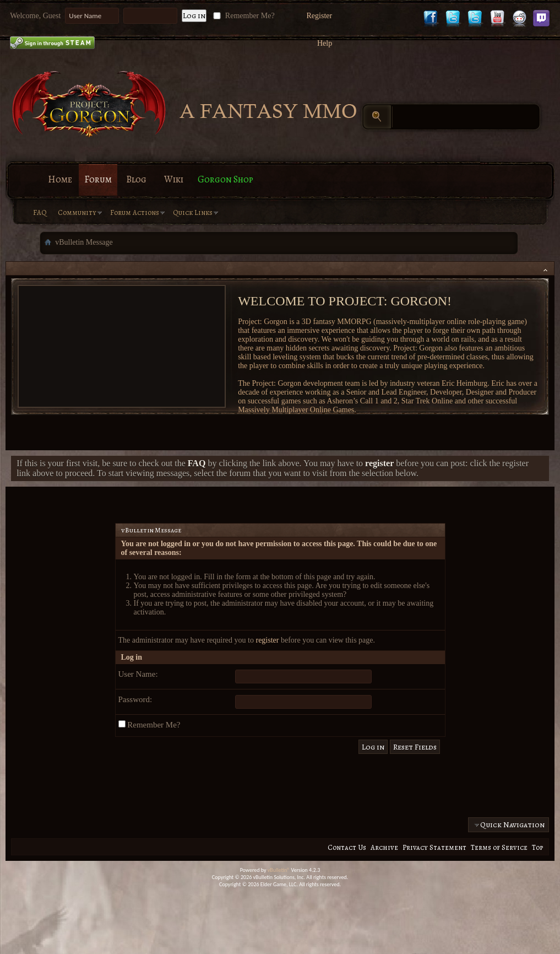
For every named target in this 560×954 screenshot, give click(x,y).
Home (60, 179)
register (267, 640)
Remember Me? (243, 16)
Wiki (174, 179)
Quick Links (193, 212)
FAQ (40, 212)
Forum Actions (135, 212)
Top (537, 847)
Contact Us (347, 847)
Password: (135, 699)
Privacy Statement (434, 847)
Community (77, 212)
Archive (384, 847)
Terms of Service (499, 847)
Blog (136, 179)
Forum (98, 179)
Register (320, 16)
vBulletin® (279, 870)
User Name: (138, 674)
